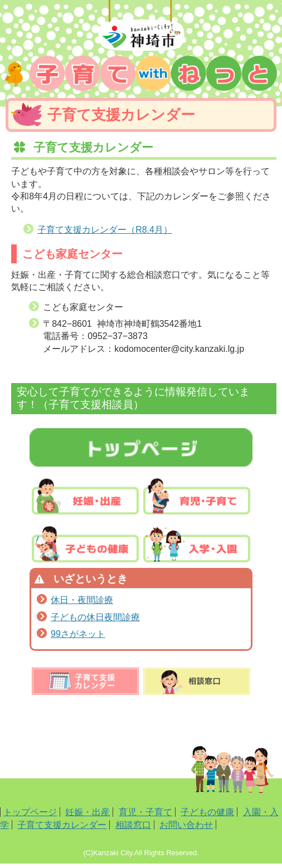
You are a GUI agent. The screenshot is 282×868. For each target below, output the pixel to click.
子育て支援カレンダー (62, 825)
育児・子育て (145, 812)
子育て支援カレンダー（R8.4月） (105, 230)
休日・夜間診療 (82, 600)
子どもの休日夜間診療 (95, 617)
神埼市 (141, 28)
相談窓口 (133, 825)
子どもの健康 (207, 812)
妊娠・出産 (87, 812)
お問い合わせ (186, 825)
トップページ (30, 812)
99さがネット (78, 634)
